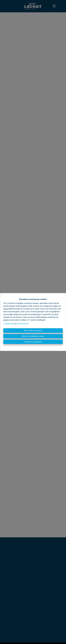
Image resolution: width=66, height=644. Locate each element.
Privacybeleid (23, 324)
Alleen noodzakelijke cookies (33, 336)
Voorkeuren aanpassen (33, 342)
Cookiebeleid (9, 324)
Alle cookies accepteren (33, 331)
